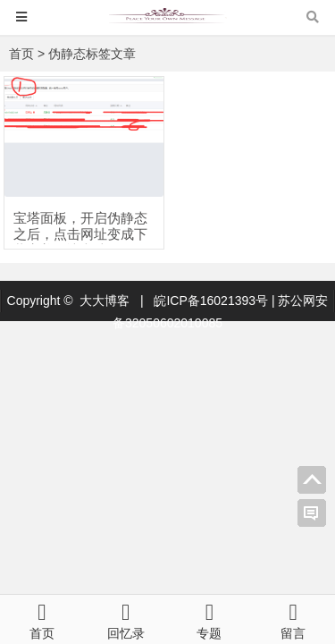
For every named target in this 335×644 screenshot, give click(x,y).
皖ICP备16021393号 (213, 301)
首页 (21, 54)
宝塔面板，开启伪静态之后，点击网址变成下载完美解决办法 (80, 234)
